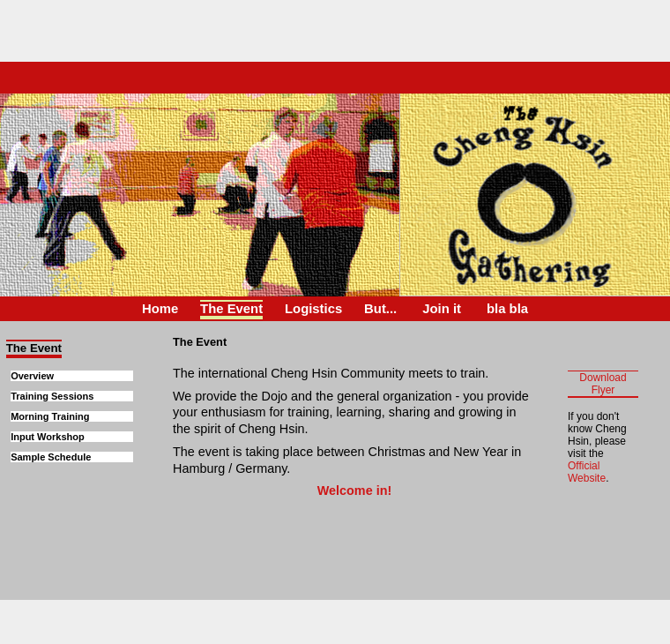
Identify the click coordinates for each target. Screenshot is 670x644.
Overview (32, 376)
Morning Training (50, 416)
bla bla (507, 309)
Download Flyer (603, 384)
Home (160, 309)
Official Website (587, 472)
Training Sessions (52, 396)
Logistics (313, 309)
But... (380, 309)
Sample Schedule (51, 457)
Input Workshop (48, 437)
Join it (442, 309)
